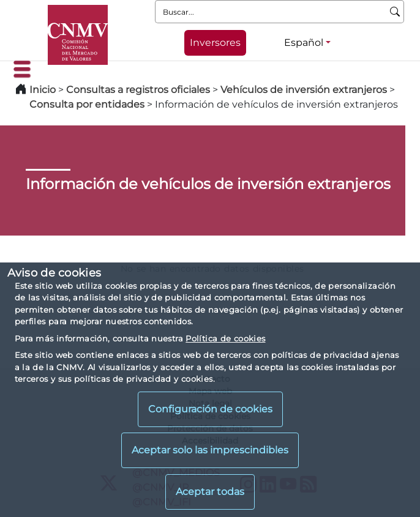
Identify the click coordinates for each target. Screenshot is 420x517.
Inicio (43, 90)
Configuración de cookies (210, 409)
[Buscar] (395, 12)
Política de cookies (225, 338)
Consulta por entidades (87, 104)
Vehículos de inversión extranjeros (304, 90)
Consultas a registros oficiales (138, 90)
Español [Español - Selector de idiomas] (304, 43)
